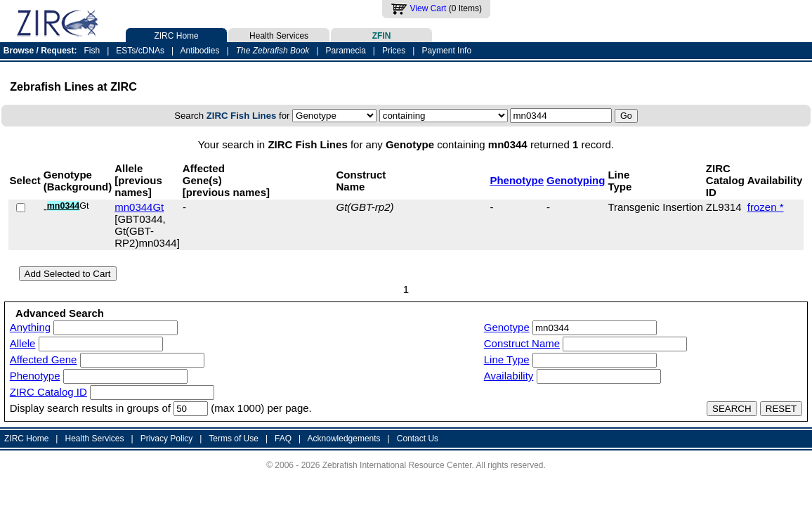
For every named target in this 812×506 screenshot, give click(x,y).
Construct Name (522, 343)
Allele (23, 343)
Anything (30, 327)
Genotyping (576, 180)
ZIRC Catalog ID (48, 392)
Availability (509, 376)
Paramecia (345, 51)
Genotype (507, 327)
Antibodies (199, 51)
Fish (92, 51)
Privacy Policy (167, 439)
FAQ (283, 439)
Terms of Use (234, 439)
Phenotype (517, 180)
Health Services (279, 34)
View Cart (428, 8)
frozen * (766, 207)
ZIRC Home (176, 34)
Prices (394, 51)
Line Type (507, 359)
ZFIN (381, 34)
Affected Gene (44, 359)
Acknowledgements (344, 439)
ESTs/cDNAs (140, 51)
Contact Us (418, 439)
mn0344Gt (139, 207)
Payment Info (446, 51)
